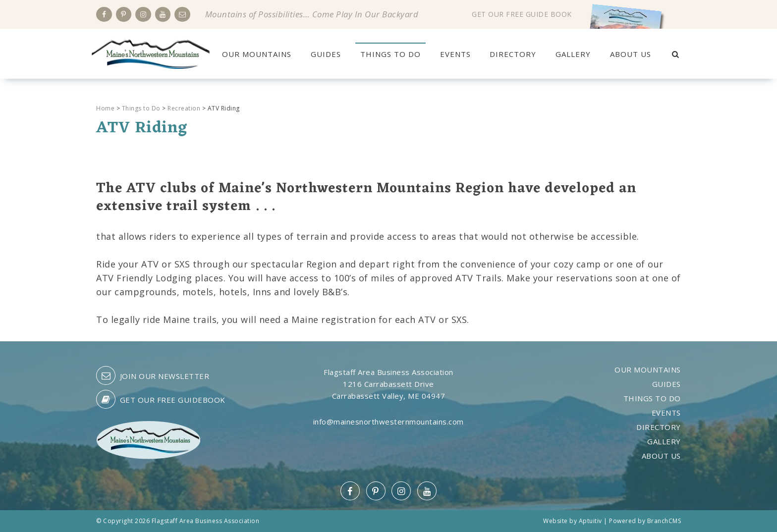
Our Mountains (257, 54)
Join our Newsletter (153, 375)
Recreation (184, 108)
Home (105, 108)
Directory (513, 54)
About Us (631, 54)
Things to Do (390, 54)
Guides (326, 54)
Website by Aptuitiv (573, 521)
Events (455, 54)
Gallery (573, 54)
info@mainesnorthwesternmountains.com (388, 422)
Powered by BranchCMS (645, 521)
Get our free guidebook (161, 399)
